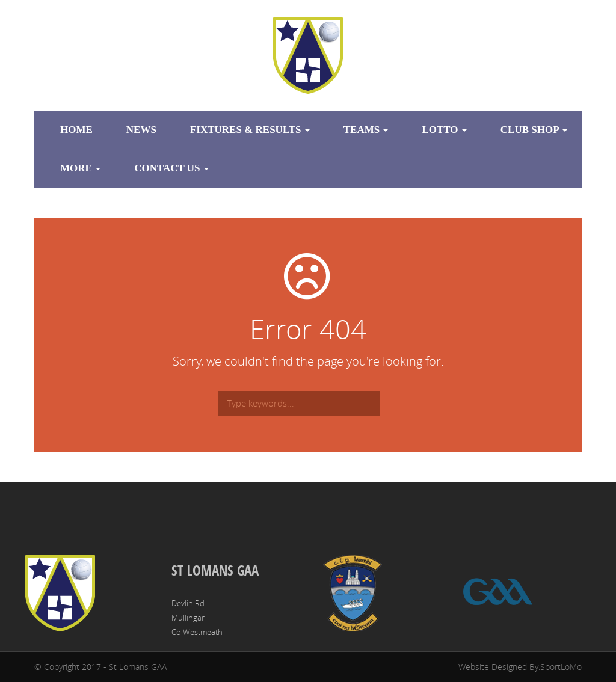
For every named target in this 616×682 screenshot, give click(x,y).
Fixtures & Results (250, 130)
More (80, 168)
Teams (366, 130)
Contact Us (171, 168)
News (141, 130)
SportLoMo (561, 667)
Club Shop (534, 130)
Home (76, 130)
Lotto (444, 130)
